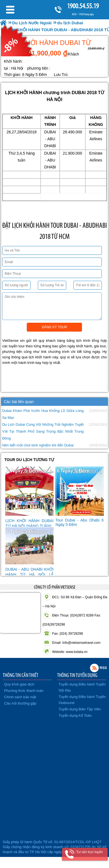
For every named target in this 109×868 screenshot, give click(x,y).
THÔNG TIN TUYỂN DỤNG (77, 675)
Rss (94, 668)
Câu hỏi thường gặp (20, 703)
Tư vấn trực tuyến (89, 852)
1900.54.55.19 (83, 6)
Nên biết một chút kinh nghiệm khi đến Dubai (38, 445)
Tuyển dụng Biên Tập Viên (80, 709)
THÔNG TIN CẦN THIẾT (21, 675)
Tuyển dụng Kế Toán (75, 715)
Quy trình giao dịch (19, 684)
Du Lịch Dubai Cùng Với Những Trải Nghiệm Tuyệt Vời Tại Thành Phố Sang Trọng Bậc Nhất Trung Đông (43, 431)
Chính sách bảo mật (20, 697)
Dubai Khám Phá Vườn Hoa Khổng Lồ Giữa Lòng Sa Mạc (43, 414)
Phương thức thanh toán (24, 691)
